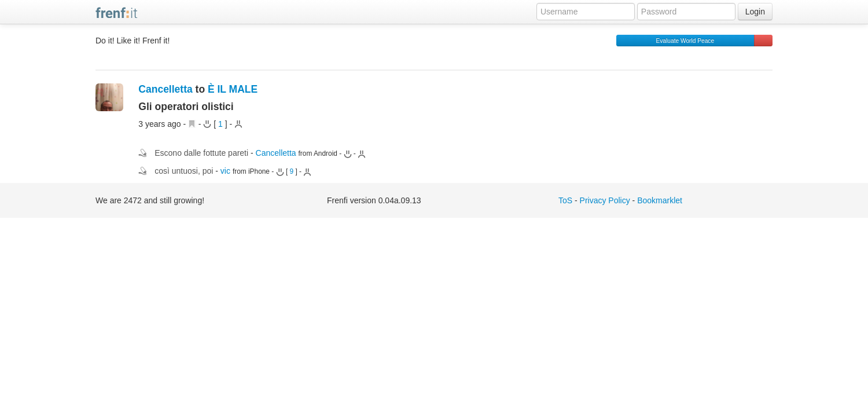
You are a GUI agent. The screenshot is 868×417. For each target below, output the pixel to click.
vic (225, 171)
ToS (565, 200)
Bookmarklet (660, 200)
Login (755, 12)
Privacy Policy (605, 200)
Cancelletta (165, 89)
